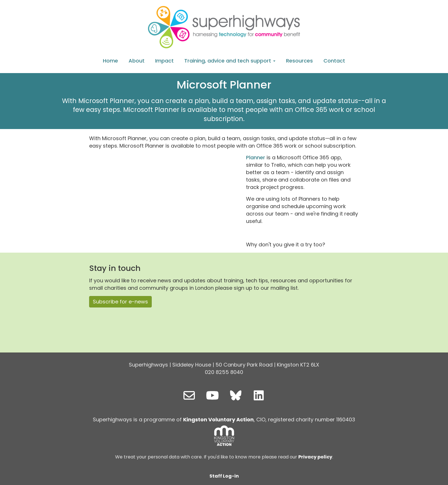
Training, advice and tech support (230, 61)
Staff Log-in (224, 476)
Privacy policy (315, 457)
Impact (164, 61)
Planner (256, 157)
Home (110, 61)
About (137, 61)
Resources (299, 61)
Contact (334, 61)
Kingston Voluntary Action (218, 419)
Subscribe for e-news (120, 302)
